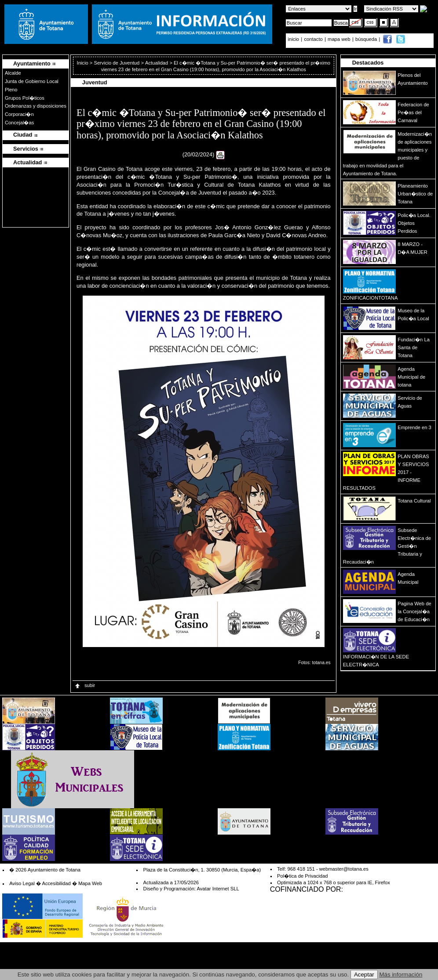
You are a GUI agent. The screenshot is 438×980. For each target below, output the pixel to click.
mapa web (340, 39)
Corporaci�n (19, 114)
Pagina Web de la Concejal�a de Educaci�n (414, 611)
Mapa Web (90, 883)
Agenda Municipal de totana (411, 377)
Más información (401, 975)
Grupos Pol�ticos (25, 98)
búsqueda (367, 39)
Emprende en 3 (414, 427)
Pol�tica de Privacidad (302, 876)
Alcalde (13, 73)
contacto (313, 39)
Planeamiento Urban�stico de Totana (415, 194)
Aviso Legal (22, 883)
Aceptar (364, 975)
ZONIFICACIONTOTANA (370, 298)
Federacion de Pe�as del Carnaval (413, 112)
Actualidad (157, 63)
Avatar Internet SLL (218, 889)
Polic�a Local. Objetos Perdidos (414, 223)
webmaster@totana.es (344, 869)
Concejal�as (19, 123)
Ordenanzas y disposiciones (36, 106)
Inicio (83, 63)
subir (84, 685)
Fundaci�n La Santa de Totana (414, 347)
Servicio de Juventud (117, 63)
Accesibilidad (56, 883)
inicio (294, 39)
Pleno (11, 90)
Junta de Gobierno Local (32, 81)
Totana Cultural (414, 501)
